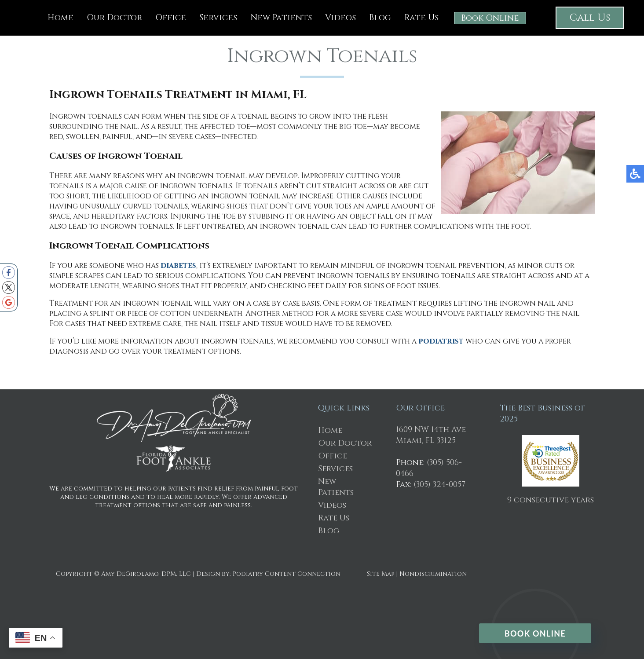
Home (60, 18)
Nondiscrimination (433, 574)
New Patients (281, 18)
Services (218, 18)
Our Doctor (114, 18)
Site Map (381, 574)
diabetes (178, 266)
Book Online (490, 18)
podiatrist (441, 342)
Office (171, 18)
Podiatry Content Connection (287, 574)
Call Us (590, 18)
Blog (380, 18)
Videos (340, 18)
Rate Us (421, 18)
